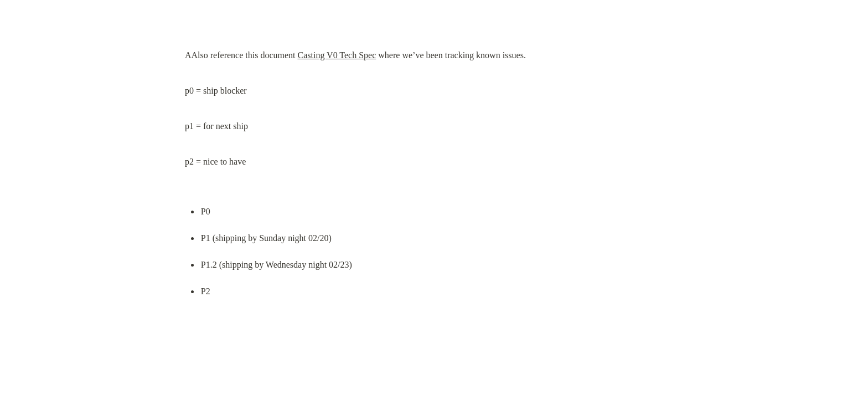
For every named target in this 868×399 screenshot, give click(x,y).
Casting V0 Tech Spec (337, 55)
